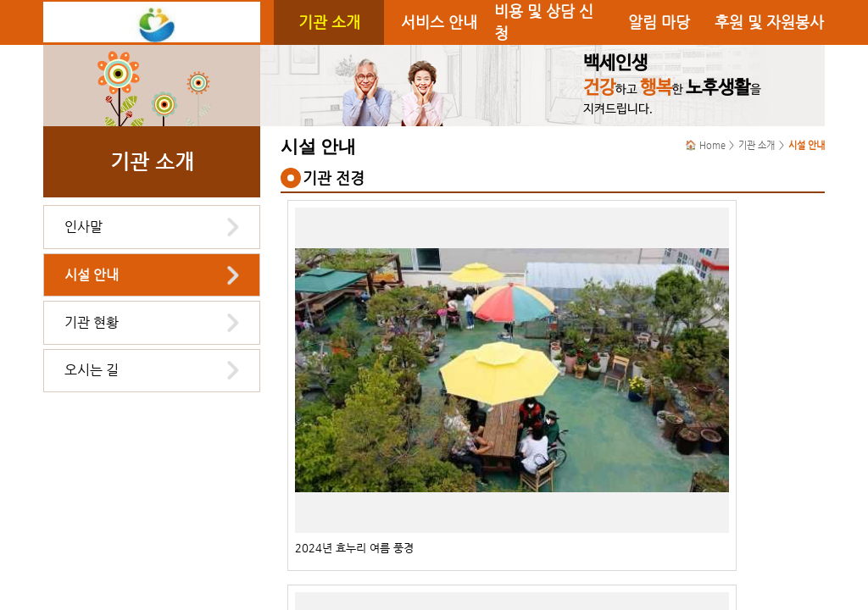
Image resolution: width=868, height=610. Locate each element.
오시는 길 (92, 370)
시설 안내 (92, 275)
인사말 (83, 227)
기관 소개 (329, 22)
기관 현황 (92, 322)
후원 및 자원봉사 (769, 22)
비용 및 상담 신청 (544, 22)
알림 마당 (659, 22)
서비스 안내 (439, 22)
